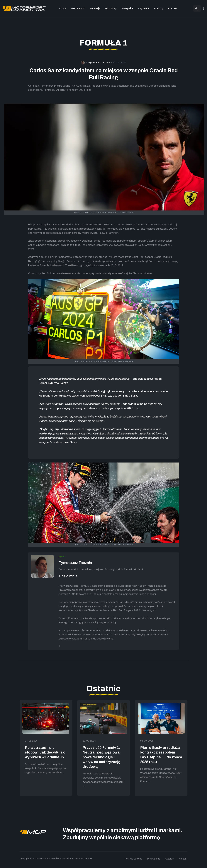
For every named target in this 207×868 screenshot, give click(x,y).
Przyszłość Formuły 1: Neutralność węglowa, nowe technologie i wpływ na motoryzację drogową (102, 757)
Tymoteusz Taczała (75, 563)
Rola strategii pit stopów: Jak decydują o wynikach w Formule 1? (45, 752)
